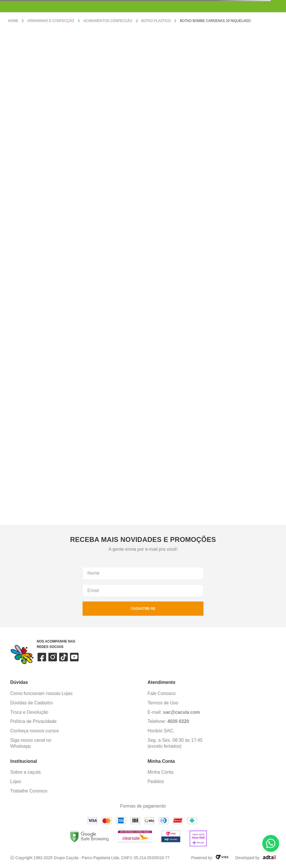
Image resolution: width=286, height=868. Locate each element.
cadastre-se (143, 609)
